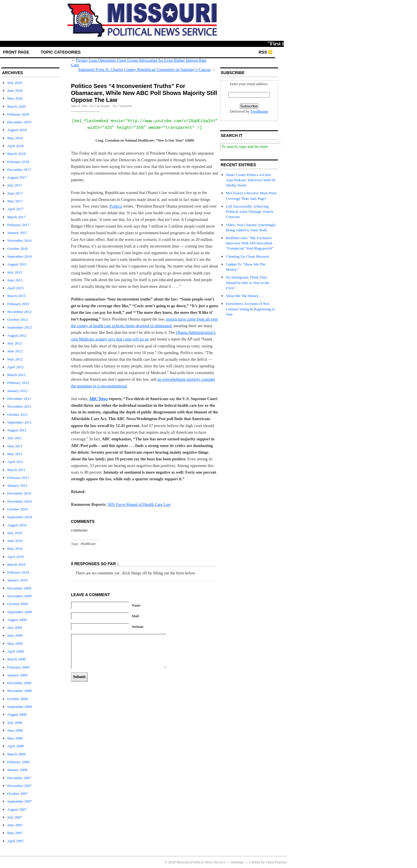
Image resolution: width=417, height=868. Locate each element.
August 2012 (17, 335)
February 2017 (18, 225)
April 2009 (15, 651)
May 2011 (15, 454)
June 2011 (15, 446)
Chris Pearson (276, 862)
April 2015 (15, 288)
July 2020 (15, 83)
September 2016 (20, 256)
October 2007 (18, 793)
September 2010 (20, 517)
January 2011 (17, 485)
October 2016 (18, 249)
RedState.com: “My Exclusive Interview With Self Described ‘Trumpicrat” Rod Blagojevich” (250, 243)
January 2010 (17, 580)
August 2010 (17, 525)
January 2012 (17, 391)
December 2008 (19, 683)
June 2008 (15, 730)
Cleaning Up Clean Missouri (247, 256)
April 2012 (15, 367)
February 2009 (18, 667)
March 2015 (16, 296)
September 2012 (20, 327)
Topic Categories (61, 52)
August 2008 (17, 714)
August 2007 (17, 809)
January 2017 (17, 233)
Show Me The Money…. (245, 296)
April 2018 (15, 146)
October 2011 (18, 414)
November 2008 (19, 691)
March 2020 (16, 106)
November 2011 (19, 406)
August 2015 (17, 264)
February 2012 (18, 383)
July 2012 (15, 343)
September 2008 (20, 707)
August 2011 (17, 430)
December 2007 (19, 778)
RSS (263, 52)
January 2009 (17, 675)
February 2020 (18, 114)
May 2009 (15, 643)
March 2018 (16, 154)
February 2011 (18, 478)
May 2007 (15, 833)
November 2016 (19, 240)
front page (16, 52)
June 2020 (15, 90)
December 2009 (19, 588)
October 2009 (18, 604)
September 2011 (19, 422)
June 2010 (15, 541)
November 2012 (19, 312)
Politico (116, 206)
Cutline (255, 862)
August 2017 (17, 177)
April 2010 (15, 557)
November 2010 (19, 501)
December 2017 (19, 170)
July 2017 (15, 185)
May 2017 (15, 201)
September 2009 (20, 612)
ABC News (98, 399)
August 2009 (17, 620)
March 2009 (16, 659)
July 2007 (15, 817)
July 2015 (15, 272)
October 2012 (18, 319)
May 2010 (15, 549)
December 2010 (19, 493)
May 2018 (15, 138)
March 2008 (16, 754)
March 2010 (16, 564)
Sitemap (237, 862)
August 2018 (17, 130)
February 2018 (18, 162)
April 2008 (15, 746)
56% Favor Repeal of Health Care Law (139, 504)
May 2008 (15, 738)
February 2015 (18, 304)
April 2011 (15, 462)
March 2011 (16, 470)
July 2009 (15, 628)
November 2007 (19, 786)
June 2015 (15, 280)
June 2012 (15, 351)
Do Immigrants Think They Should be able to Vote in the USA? (248, 282)
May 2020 (15, 98)
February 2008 (18, 762)
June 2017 (15, 193)
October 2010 (18, 509)
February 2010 (18, 572)
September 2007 (20, 801)
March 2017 (16, 217)
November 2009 (19, 596)
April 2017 (15, 209)
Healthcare (88, 544)
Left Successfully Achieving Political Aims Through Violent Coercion (249, 211)
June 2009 (15, 635)
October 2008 (18, 699)
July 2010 (15, 533)
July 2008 (15, 723)
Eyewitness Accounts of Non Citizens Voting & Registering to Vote (250, 309)
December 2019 (19, 122)
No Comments (122, 106)
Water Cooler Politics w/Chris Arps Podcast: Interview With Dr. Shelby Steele (251, 180)
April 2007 (15, 841)
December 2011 (19, 399)
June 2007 (15, 825)
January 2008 (17, 770)
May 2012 (15, 359)
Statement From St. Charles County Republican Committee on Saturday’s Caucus (144, 70)
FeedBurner (259, 111)
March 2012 (16, 375)
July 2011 (14, 438)
